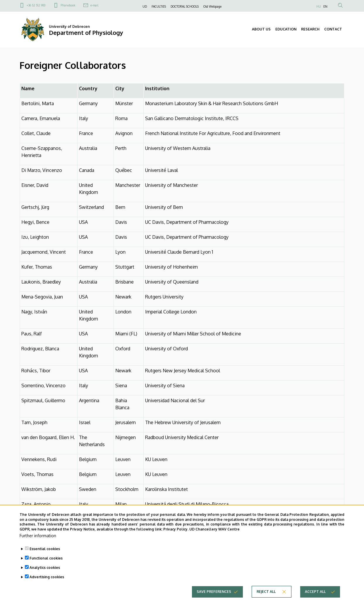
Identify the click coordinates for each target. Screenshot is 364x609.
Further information (38, 537)
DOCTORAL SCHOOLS (185, 6)
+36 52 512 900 (36, 5)
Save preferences (214, 593)
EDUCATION (286, 29)
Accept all (315, 593)
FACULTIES (159, 6)
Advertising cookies (47, 579)
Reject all (266, 593)
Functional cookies (46, 560)
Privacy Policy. (176, 531)
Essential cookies (45, 551)
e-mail (94, 5)
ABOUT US (261, 29)
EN (325, 6)
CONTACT (333, 29)
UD (145, 6)
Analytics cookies (45, 569)
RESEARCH (310, 29)
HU (319, 6)
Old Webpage (212, 6)
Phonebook (68, 5)
